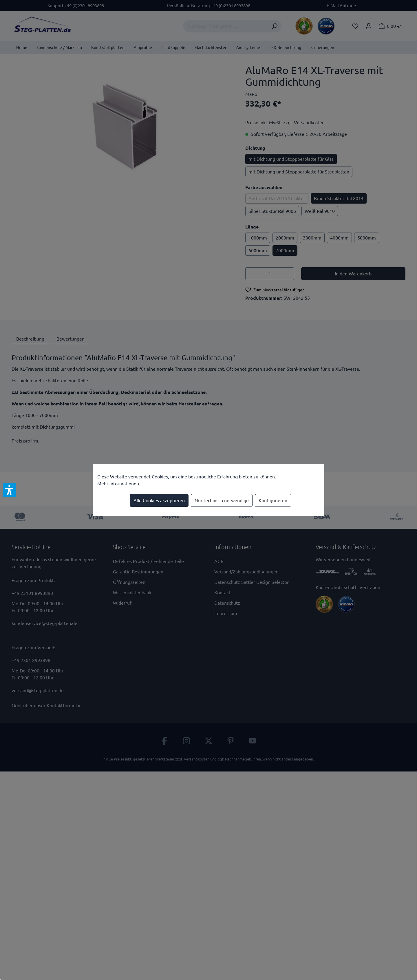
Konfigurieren (273, 500)
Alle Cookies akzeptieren (159, 500)
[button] (10, 490)
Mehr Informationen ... (120, 484)
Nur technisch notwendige (222, 500)
